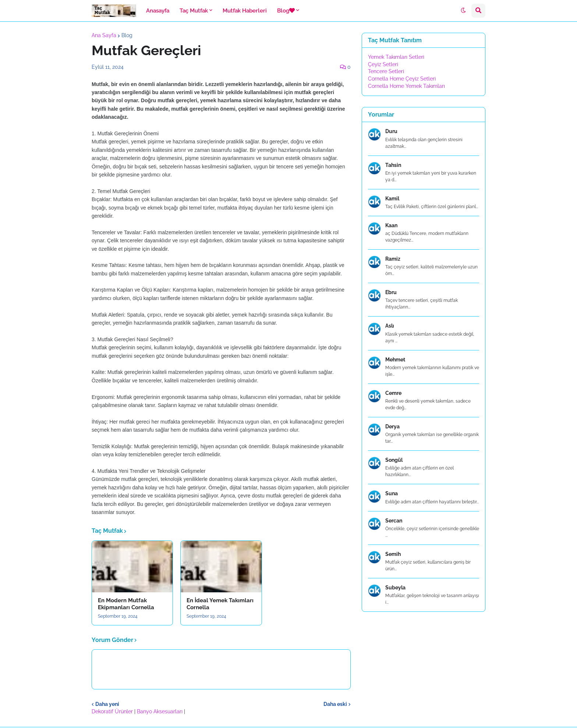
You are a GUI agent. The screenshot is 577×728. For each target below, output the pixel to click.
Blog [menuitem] (286, 11)
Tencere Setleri (386, 71)
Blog (127, 35)
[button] (463, 11)
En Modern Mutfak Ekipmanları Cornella (126, 604)
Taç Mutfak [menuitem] (194, 11)
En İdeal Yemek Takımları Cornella (220, 604)
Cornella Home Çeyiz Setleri (402, 79)
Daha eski (335, 704)
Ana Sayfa (104, 35)
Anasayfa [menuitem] (158, 11)
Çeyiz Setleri (383, 64)
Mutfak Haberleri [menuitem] (245, 11)
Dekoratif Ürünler (113, 711)
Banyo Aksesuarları (160, 711)
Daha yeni (107, 704)
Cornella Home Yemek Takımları (406, 86)
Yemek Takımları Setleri (396, 57)
